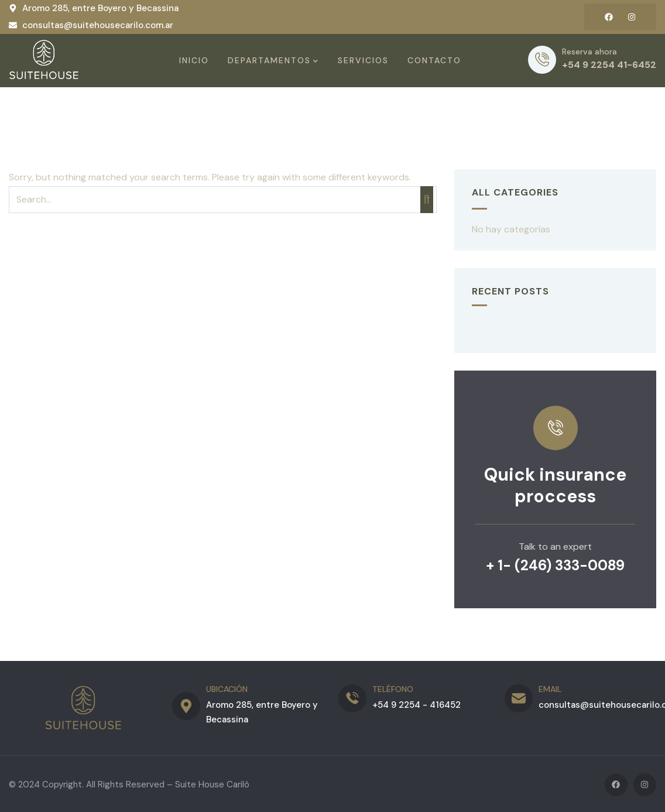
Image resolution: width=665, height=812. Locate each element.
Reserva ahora (589, 51)
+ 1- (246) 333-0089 (555, 564)
